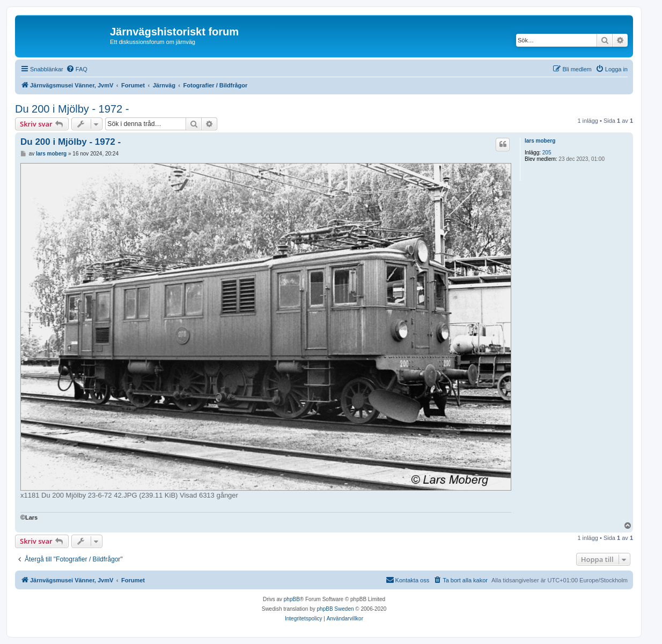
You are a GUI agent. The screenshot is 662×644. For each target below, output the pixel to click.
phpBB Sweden (336, 609)
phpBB (292, 599)
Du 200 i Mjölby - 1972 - (72, 109)
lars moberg (540, 141)
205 (547, 153)
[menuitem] (77, 69)
